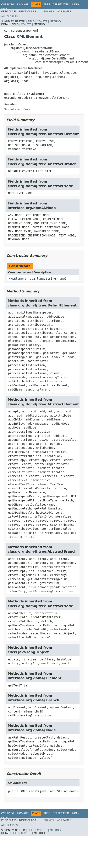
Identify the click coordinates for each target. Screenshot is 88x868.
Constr (42, 21)
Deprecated (61, 5)
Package (23, 5)
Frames (49, 12)
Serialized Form (17, 109)
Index (76, 5)
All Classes (9, 17)
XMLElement (17, 279)
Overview (8, 5)
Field (31, 21)
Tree (47, 5)
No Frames (64, 12)
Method (55, 21)
